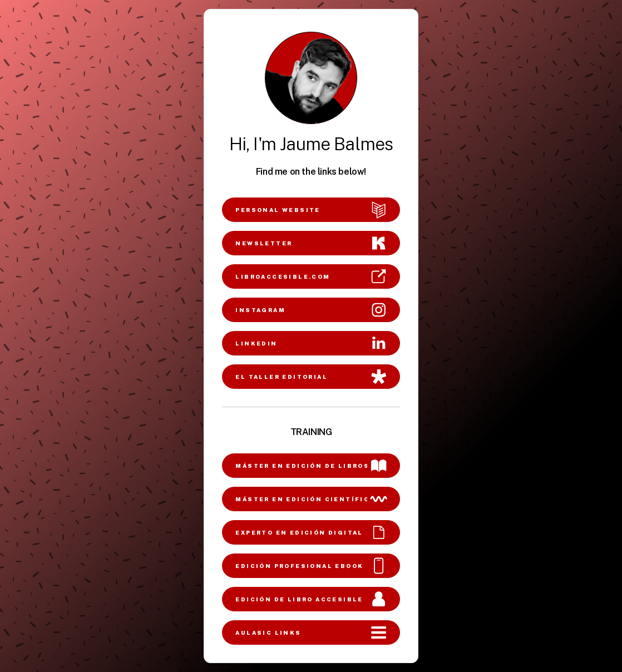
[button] (311, 210)
